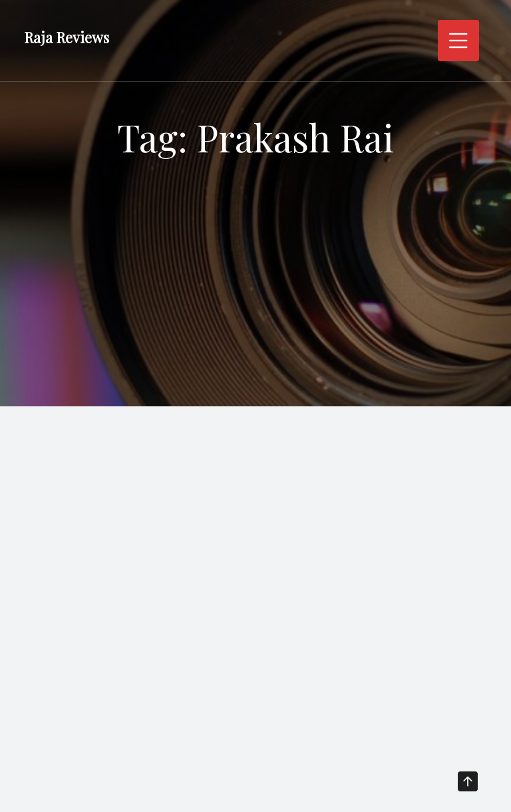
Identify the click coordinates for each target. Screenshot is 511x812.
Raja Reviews (67, 37)
